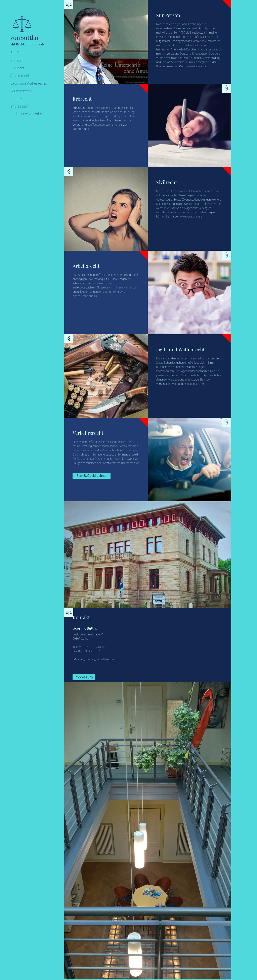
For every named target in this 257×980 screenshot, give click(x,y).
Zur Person (19, 53)
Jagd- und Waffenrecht (28, 83)
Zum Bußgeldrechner (92, 476)
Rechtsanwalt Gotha (26, 114)
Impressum (19, 106)
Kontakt (16, 99)
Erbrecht (17, 60)
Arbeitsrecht (20, 76)
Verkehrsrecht (21, 91)
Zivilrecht (17, 68)
